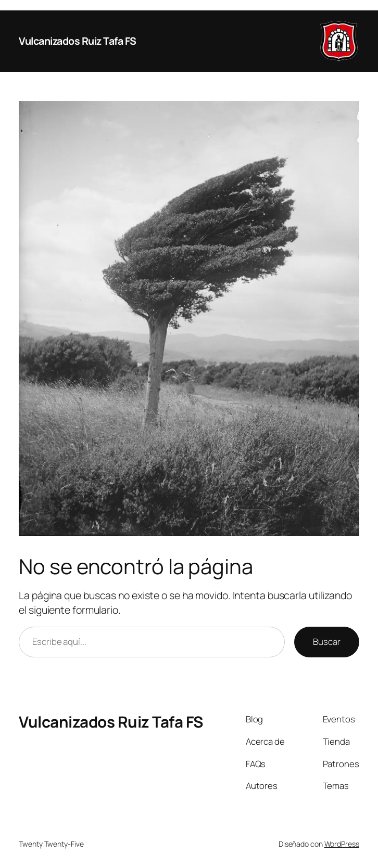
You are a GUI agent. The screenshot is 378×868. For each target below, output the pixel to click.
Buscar (326, 642)
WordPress (342, 844)
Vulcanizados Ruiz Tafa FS (78, 41)
